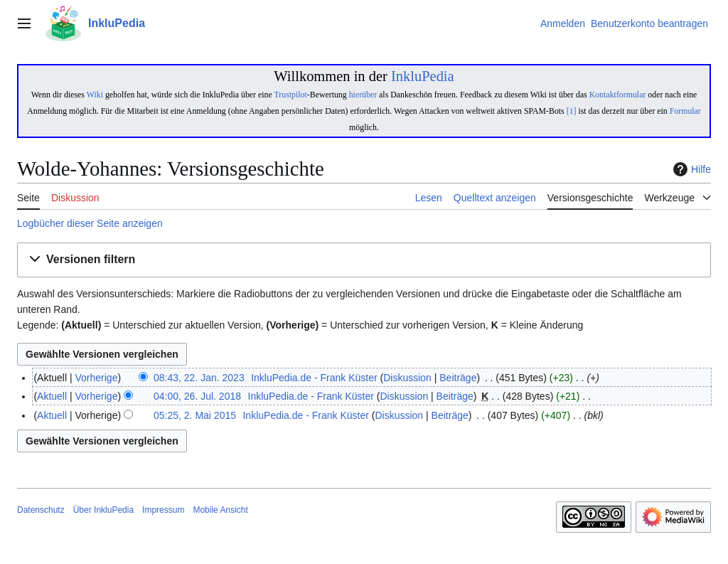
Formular (685, 111)
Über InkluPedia (103, 510)
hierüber (363, 95)
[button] (364, 260)
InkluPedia (423, 76)
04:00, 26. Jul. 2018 (197, 396)
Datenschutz (41, 510)
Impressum (163, 510)
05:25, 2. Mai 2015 (195, 415)
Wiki (95, 95)
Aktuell (52, 396)
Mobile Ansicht (220, 510)
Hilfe (690, 169)
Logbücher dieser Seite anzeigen (90, 223)
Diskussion (407, 378)
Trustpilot (290, 95)
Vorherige (97, 378)
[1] (572, 111)
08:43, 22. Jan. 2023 (199, 378)
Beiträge (458, 378)
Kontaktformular (618, 95)
